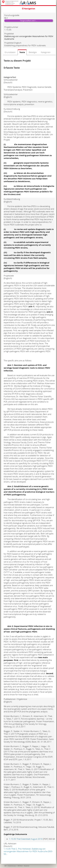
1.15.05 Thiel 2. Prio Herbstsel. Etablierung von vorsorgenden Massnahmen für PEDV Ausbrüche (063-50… (28, 851)
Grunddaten (10, 52)
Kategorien (46, 52)
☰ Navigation (28, 9)
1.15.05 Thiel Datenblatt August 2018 (26, 839)
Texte (22, 52)
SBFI (6, 866)
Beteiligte (33, 52)
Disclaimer (27, 866)
